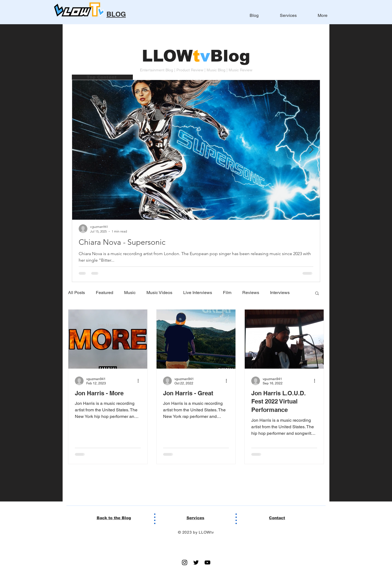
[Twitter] (196, 562)
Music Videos (159, 293)
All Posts (76, 293)
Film (227, 293)
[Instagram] (185, 562)
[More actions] (140, 381)
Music (130, 293)
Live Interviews (198, 293)
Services (195, 518)
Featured (105, 293)
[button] (317, 294)
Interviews (280, 293)
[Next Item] (311, 150)
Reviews (251, 293)
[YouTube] (207, 562)
